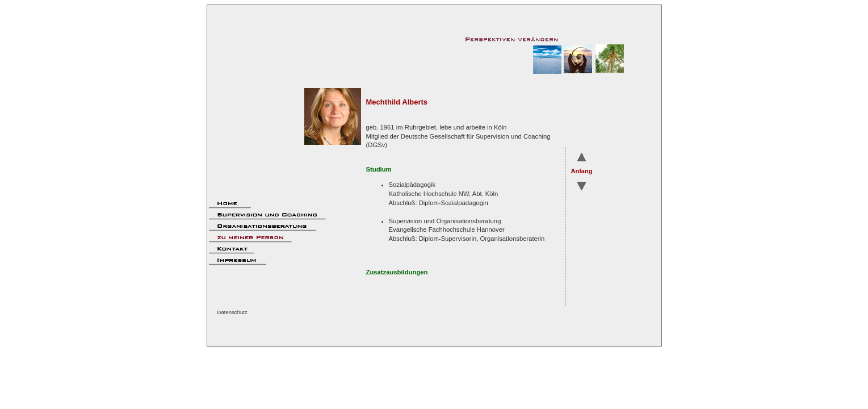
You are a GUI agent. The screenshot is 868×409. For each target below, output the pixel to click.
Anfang (582, 171)
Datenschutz (232, 312)
